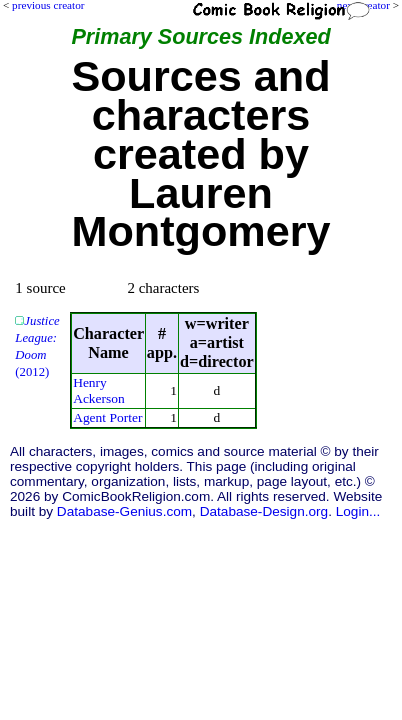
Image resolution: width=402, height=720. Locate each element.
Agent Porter (107, 417)
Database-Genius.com (124, 511)
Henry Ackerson (99, 390)
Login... (358, 511)
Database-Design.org (264, 511)
